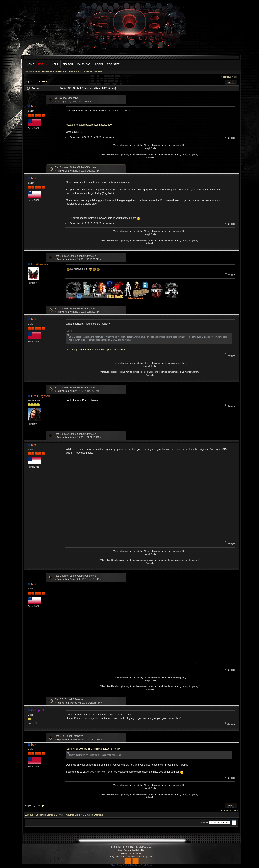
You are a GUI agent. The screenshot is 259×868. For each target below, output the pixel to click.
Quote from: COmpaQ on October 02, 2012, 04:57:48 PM (93, 749)
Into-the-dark (40, 264)
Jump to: (204, 823)
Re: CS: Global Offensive (69, 699)
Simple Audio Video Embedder (131, 850)
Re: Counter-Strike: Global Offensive (75, 167)
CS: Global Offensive (67, 98)
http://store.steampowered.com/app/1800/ (89, 125)
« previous (226, 77)
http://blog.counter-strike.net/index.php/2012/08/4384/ (96, 350)
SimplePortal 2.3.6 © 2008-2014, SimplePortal (132, 865)
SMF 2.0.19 (116, 847)
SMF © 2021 (129, 847)
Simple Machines (143, 847)
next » (235, 77)
